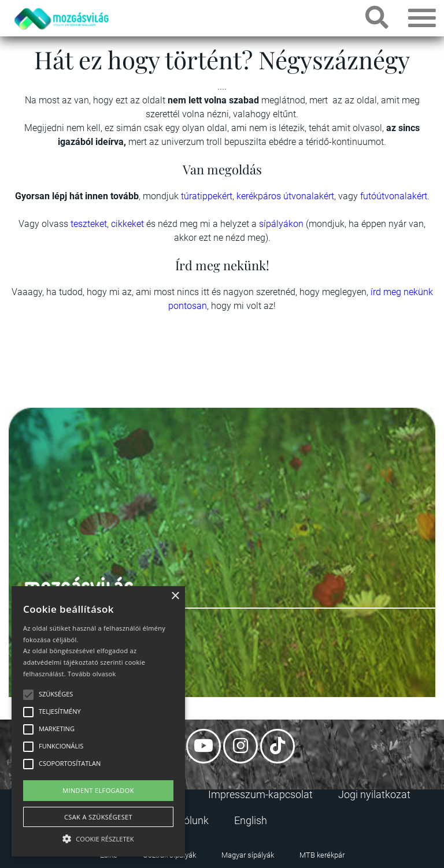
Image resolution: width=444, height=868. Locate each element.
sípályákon (282, 224)
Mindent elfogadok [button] (98, 790)
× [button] (175, 596)
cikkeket (129, 224)
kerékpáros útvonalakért (285, 196)
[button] (98, 837)
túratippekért (207, 196)
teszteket (89, 224)
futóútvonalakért (394, 196)
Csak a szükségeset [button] (98, 817)
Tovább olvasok (92, 674)
